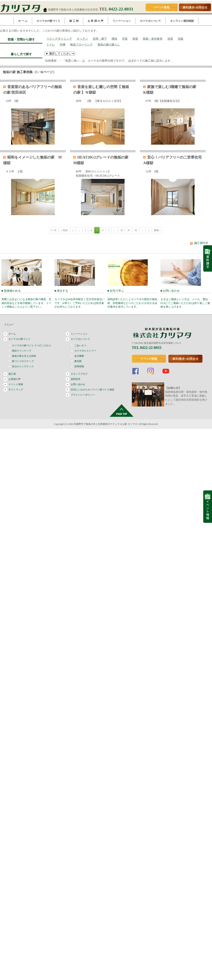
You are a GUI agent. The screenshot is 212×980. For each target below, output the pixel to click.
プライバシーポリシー (83, 395)
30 (136, 230)
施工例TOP (201, 243)
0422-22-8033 (121, 9)
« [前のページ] (73, 230)
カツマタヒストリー (85, 351)
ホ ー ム (23, 21)
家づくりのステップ (23, 361)
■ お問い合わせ (186, 299)
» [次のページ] (149, 230)
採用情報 (79, 366)
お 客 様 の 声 (96, 21)
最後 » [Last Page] (157, 230)
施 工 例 (74, 21)
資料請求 (76, 379)
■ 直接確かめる (27, 299)
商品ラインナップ (22, 351)
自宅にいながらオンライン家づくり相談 (92, 390)
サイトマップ (16, 390)
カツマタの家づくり (48, 21)
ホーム (12, 334)
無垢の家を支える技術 (24, 356)
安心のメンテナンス (23, 366)
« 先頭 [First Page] (64, 230)
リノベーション (122, 21)
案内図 (78, 361)
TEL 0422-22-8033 (147, 348)
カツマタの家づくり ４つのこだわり (32, 345)
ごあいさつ (80, 345)
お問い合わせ (78, 384)
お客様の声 (15, 379)
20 (129, 230)
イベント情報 (16, 384)
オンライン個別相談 (182, 21)
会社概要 (79, 356)
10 (122, 230)
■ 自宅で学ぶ (133, 299)
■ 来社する (80, 299)
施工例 (12, 374)
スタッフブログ (79, 374)
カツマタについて (150, 21)
